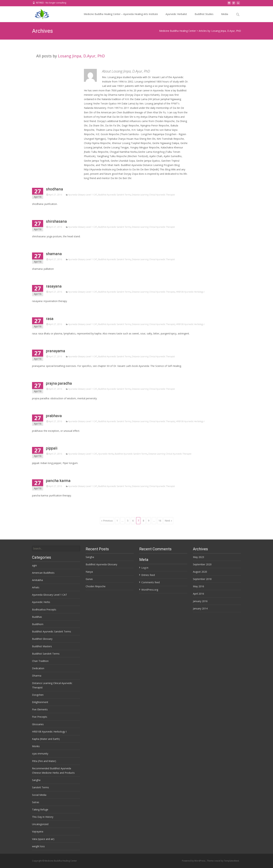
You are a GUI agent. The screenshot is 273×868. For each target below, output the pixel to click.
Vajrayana (38, 831)
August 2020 (200, 572)
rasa (50, 319)
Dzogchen (38, 695)
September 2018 (202, 579)
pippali (52, 448)
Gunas (89, 579)
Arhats (36, 587)
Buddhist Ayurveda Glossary (101, 564)
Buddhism (38, 624)
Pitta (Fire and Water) (44, 761)
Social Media (39, 795)
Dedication (38, 668)
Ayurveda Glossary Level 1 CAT (83, 195)
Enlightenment (40, 702)
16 (160, 521)
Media (225, 17)
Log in (145, 568)
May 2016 (198, 586)
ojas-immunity (40, 754)
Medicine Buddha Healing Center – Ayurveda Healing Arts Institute (121, 17)
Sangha (90, 557)
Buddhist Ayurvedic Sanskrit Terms (114, 195)
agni (34, 565)
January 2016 (200, 601)
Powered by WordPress (194, 861)
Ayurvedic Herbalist (176, 17)
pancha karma (58, 481)
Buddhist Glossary (42, 639)
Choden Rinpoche (96, 586)
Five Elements (40, 709)
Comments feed (151, 582)
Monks (36, 746)
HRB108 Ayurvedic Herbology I (190, 292)
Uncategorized (40, 824)
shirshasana (56, 221)
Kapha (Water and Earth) (46, 739)
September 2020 (202, 564)
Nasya (89, 572)
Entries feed (148, 575)
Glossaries (38, 724)
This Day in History (43, 817)
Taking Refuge (40, 809)
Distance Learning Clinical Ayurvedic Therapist (153, 195)
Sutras (36, 802)
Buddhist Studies (204, 17)
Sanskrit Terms (40, 787)
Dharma (37, 676)
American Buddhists (43, 573)
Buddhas (37, 617)
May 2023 (198, 557)
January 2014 (200, 608)
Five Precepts (40, 717)
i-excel (218, 861)
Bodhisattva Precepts (44, 610)
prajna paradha (59, 383)
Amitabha (37, 580)
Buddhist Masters (42, 646)
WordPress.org (150, 590)
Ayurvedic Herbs (106, 454)
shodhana (54, 189)
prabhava (54, 416)
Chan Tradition (40, 661)
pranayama (56, 351)
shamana (54, 254)
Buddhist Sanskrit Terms (46, 654)
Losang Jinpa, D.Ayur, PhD (81, 56)
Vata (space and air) (43, 839)
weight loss (38, 846)
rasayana (54, 286)
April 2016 (198, 594)
